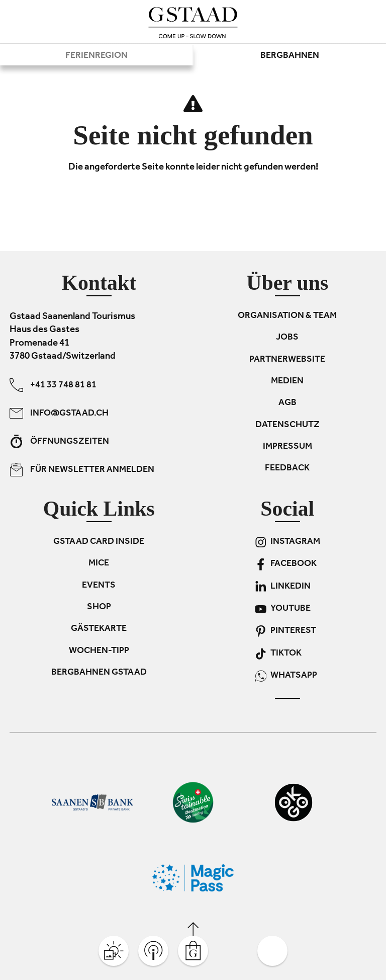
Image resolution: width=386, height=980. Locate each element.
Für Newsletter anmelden (82, 470)
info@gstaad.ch (59, 413)
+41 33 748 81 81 (53, 385)
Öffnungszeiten (59, 441)
